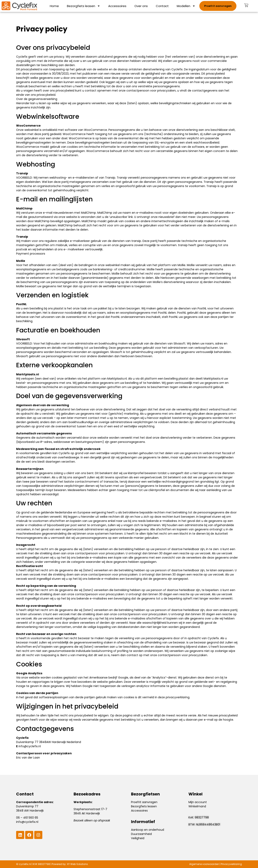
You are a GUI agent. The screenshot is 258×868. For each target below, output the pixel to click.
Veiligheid (138, 838)
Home (54, 6)
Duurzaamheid (141, 834)
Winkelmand (197, 806)
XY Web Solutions (77, 864)
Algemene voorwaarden (204, 864)
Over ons (141, 6)
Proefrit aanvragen (144, 802)
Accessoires (117, 6)
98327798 (202, 817)
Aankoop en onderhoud (148, 830)
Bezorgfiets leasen (84, 6)
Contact (162, 6)
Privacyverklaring (231, 864)
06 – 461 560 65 (27, 818)
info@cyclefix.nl (30, 746)
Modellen (186, 6)
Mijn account (198, 802)
